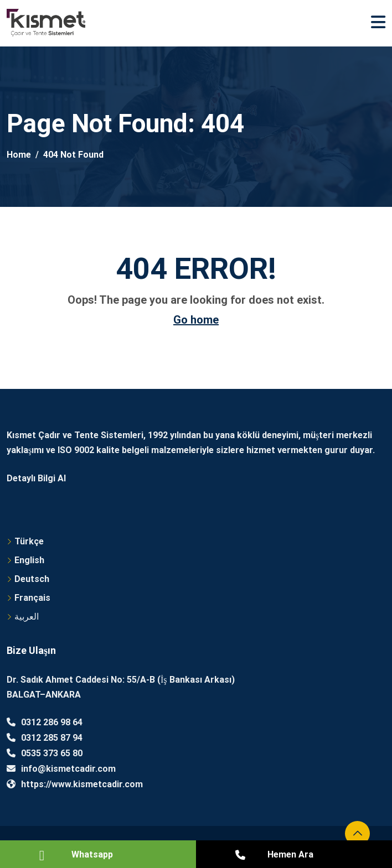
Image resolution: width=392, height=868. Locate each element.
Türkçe (29, 541)
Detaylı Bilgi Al (36, 478)
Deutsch (32, 579)
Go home (196, 320)
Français (32, 598)
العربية (27, 617)
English (29, 560)
